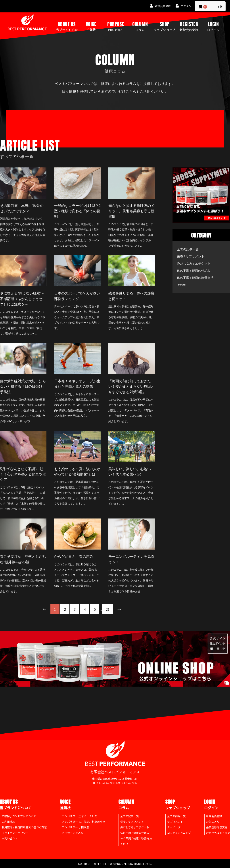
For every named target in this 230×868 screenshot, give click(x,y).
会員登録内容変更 (217, 827)
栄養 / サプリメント (191, 256)
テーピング (174, 827)
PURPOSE (116, 26)
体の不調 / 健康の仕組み (194, 271)
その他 (182, 285)
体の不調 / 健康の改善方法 (195, 278)
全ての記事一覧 (188, 249)
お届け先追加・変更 (218, 833)
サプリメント (175, 822)
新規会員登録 (214, 816)
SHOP (165, 26)
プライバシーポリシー (15, 833)
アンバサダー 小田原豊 (76, 827)
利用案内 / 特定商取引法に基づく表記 (24, 827)
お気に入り (213, 822)
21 (108, 609)
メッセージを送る (73, 833)
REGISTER (189, 26)
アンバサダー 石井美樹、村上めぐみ (83, 822)
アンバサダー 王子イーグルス (80, 816)
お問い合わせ (10, 838)
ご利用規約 (8, 822)
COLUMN (140, 26)
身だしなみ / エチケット (194, 263)
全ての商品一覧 (176, 816)
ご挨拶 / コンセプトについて (19, 816)
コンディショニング (179, 833)
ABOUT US (67, 26)
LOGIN (213, 26)
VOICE (91, 26)
